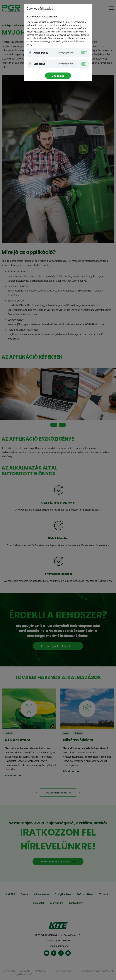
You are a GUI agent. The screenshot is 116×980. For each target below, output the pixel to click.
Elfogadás (58, 76)
